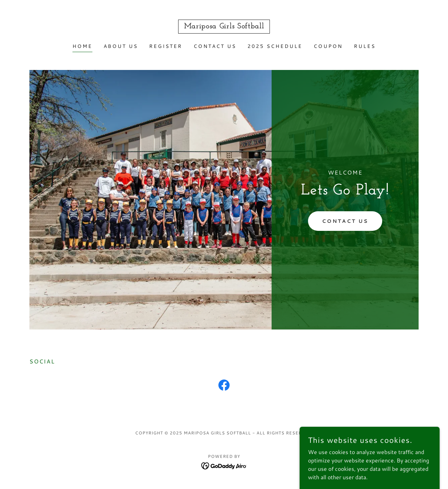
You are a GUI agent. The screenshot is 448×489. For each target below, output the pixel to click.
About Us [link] (121, 46)
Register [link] (166, 46)
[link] (224, 26)
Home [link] (82, 46)
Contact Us (345, 221)
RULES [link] (365, 46)
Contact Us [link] (215, 46)
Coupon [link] (328, 46)
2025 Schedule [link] (275, 46)
